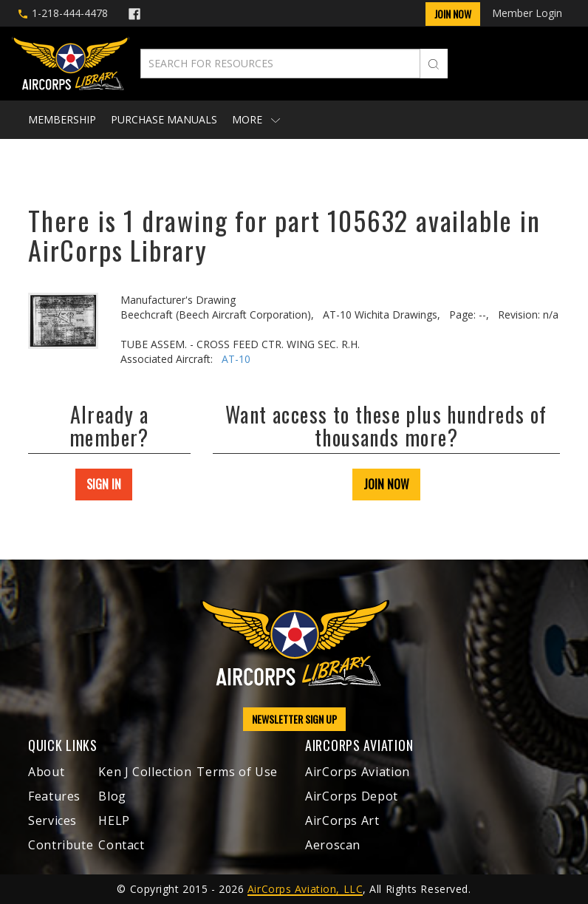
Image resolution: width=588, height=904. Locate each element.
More (256, 119)
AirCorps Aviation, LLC (305, 889)
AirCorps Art (342, 820)
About (46, 772)
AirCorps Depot (352, 796)
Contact (121, 845)
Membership (62, 119)
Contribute (61, 845)
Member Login (527, 13)
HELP (114, 820)
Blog (112, 796)
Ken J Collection (145, 772)
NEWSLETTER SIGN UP (294, 719)
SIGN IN (104, 484)
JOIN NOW (386, 484)
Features (54, 796)
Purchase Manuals (164, 119)
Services (52, 820)
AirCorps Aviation (358, 772)
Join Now (453, 14)
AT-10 (236, 359)
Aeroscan (333, 845)
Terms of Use (237, 772)
